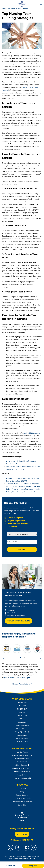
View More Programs (21, 778)
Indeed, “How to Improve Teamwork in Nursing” (24, 489)
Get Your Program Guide (19, 621)
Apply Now (22, 789)
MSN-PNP (22, 712)
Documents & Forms (21, 798)
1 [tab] (20, 658)
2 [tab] (24, 658)
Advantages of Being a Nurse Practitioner (21, 461)
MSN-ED (22, 719)
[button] (11, 866)
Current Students (22, 795)
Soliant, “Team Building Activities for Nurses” (23, 492)
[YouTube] (34, 848)
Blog (22, 792)
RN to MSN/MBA (22, 742)
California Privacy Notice (26, 858)
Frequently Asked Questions (22, 802)
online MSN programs (32, 433)
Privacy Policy (13, 858)
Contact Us (22, 805)
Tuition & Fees (22, 775)
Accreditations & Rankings (22, 755)
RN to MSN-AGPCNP (22, 725)
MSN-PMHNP (22, 709)
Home (4, 9)
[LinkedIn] (26, 848)
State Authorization (22, 759)
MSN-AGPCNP (22, 716)
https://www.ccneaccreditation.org (15, 678)
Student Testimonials (22, 772)
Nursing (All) (22, 703)
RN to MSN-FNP (22, 729)
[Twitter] (10, 848)
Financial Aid (22, 762)
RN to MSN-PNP (22, 739)
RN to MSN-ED (22, 735)
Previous (3, 658)
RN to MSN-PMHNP (22, 732)
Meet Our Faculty (22, 752)
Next (41, 658)
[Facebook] (18, 848)
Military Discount (21, 765)
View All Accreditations (21, 684)
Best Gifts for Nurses (14, 464)
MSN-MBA (22, 722)
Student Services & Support (22, 768)
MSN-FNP (22, 706)
